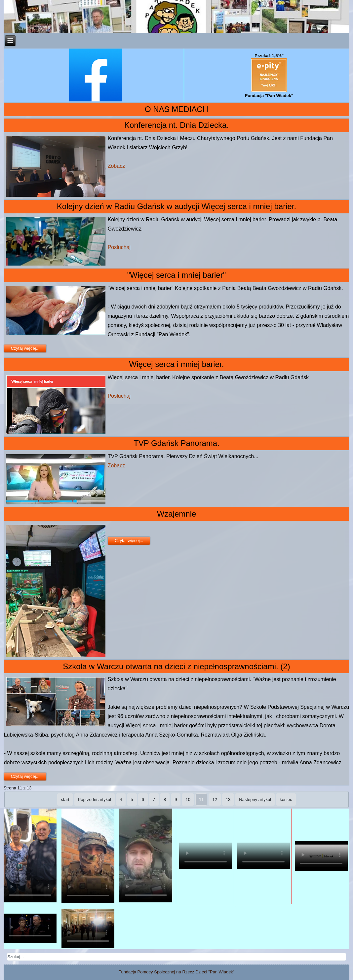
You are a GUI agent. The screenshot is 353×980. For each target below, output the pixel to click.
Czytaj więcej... (25, 348)
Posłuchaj (119, 247)
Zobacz (116, 166)
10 (188, 799)
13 (228, 799)
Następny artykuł (255, 799)
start (65, 799)
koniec (286, 799)
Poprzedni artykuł (95, 799)
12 (215, 799)
